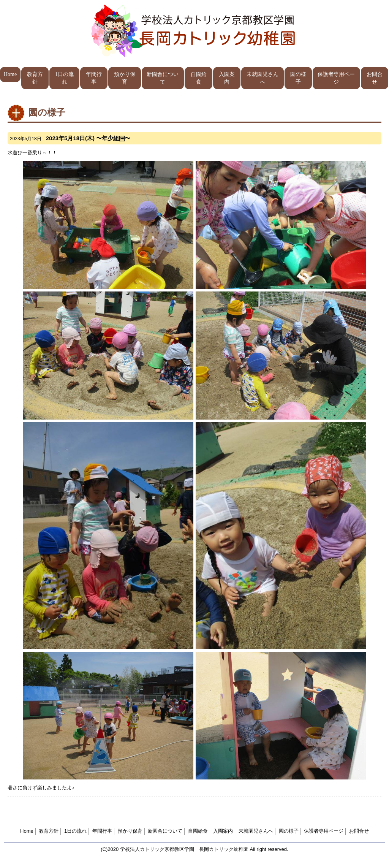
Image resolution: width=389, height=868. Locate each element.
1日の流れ (64, 78)
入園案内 (227, 78)
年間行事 (94, 78)
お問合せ (375, 78)
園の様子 (298, 78)
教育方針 (35, 78)
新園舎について (163, 78)
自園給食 (199, 78)
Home (10, 74)
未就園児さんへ (262, 78)
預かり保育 (125, 78)
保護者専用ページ (336, 78)
